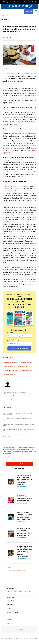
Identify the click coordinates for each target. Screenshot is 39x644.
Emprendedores (22, 486)
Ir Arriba (20, 630)
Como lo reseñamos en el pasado (14, 186)
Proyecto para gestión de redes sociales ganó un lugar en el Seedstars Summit (17, 414)
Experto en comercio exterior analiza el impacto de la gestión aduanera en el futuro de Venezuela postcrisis (25, 480)
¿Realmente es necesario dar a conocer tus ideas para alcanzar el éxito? (19, 425)
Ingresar (29, 12)
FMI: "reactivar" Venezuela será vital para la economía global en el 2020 (19, 430)
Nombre (10, 333)
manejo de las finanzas (10, 367)
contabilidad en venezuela (10, 371)
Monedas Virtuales (15, 38)
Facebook (9, 620)
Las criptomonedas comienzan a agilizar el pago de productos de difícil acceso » (19, 451)
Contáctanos (10, 600)
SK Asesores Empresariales (26, 371)
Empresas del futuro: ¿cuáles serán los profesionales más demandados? (17, 419)
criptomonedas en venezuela (11, 363)
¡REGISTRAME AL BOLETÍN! (19, 348)
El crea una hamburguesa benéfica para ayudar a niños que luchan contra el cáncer (24, 498)
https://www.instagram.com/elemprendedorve (19, 591)
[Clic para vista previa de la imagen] (19, 55)
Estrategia (21, 521)
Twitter (9, 616)
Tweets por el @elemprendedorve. (16, 571)
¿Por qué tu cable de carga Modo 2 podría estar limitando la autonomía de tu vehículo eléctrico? (24, 516)
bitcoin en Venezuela (23, 367)
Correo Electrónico (15, 340)
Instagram (10, 623)
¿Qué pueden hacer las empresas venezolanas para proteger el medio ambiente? (18, 436)
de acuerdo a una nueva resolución (24, 134)
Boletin (9, 608)
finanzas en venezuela (26, 363)
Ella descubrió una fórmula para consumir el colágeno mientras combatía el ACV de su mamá (24, 532)
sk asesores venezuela (10, 374)
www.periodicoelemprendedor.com (17, 399)
